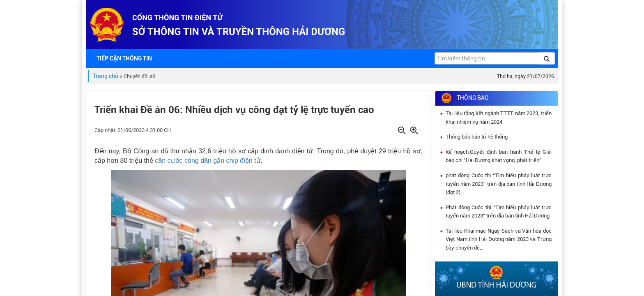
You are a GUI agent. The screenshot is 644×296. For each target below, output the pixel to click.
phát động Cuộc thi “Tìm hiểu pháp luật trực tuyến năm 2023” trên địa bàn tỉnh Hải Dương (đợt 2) (499, 184)
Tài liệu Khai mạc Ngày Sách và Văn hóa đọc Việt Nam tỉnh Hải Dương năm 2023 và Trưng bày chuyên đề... (499, 239)
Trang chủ (106, 76)
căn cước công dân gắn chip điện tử (208, 161)
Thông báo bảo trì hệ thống (477, 137)
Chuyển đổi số (139, 76)
